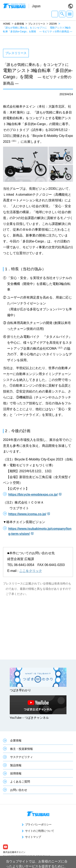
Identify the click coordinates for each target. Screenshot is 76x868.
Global (71, 6)
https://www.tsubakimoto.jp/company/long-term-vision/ (40, 531)
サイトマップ (33, 837)
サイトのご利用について (40, 831)
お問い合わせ (19, 790)
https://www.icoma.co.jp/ (27, 514)
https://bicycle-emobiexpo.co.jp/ (33, 495)
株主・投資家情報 (21, 749)
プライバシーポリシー (38, 825)
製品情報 (16, 765)
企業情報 (19, 24)
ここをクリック (31, 571)
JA (55, 14)
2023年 (53, 24)
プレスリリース (37, 24)
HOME (7, 24)
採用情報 (16, 773)
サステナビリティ (21, 757)
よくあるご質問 (20, 782)
